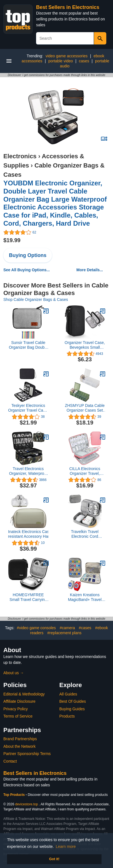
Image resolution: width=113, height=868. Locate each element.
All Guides (68, 694)
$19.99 (12, 240)
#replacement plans (64, 633)
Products (67, 716)
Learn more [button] (66, 846)
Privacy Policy (16, 709)
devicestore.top (26, 804)
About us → (14, 673)
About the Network (19, 746)
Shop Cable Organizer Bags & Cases (36, 299)
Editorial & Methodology (24, 694)
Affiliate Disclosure (19, 701)
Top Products (15, 795)
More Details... (90, 270)
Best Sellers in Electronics (68, 7)
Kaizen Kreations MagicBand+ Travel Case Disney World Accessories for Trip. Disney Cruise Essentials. (85, 597)
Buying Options (28, 255)
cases (84, 61)
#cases (85, 628)
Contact (10, 761)
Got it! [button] (54, 859)
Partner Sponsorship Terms (27, 754)
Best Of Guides (73, 701)
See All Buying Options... (27, 270)
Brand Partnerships (20, 739)
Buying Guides (72, 709)
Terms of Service (18, 716)
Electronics (20, 156)
